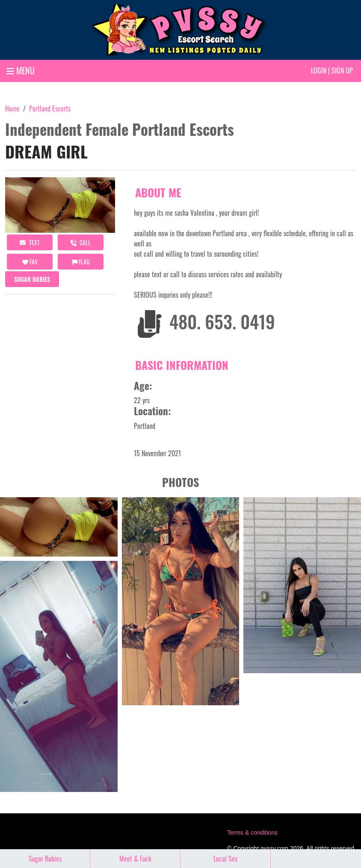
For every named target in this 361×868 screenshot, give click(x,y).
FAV (30, 262)
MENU (21, 70)
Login (319, 70)
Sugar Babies (32, 279)
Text (30, 242)
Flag (81, 262)
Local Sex (225, 859)
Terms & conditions (252, 833)
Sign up (342, 70)
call (81, 242)
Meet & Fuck (135, 859)
